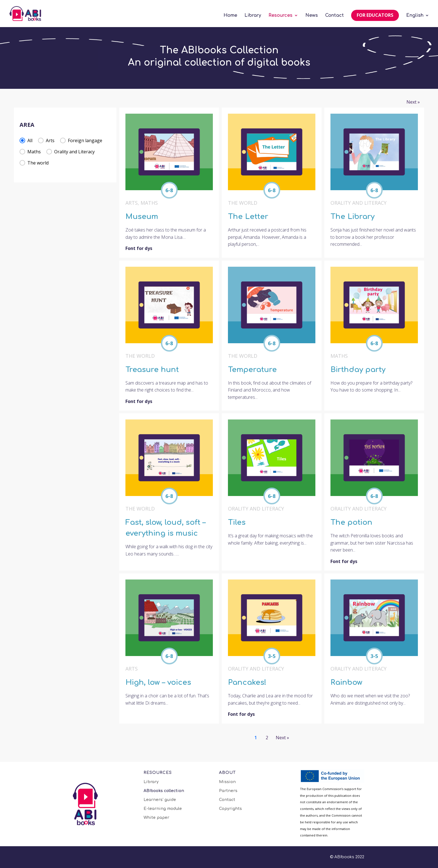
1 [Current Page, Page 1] (256, 738)
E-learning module (163, 809)
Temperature (252, 370)
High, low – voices (158, 682)
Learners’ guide (160, 800)
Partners (228, 791)
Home (230, 16)
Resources (280, 16)
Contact (335, 16)
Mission (227, 782)
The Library (353, 217)
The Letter (248, 217)
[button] (26, 140)
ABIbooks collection (164, 791)
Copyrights (230, 809)
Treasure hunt (152, 370)
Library (253, 16)
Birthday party (358, 370)
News (312, 16)
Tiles (237, 522)
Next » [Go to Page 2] (413, 102)
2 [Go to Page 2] (267, 738)
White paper (156, 818)
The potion (351, 522)
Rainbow (346, 682)
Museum (142, 217)
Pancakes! (247, 682)
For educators (375, 15)
